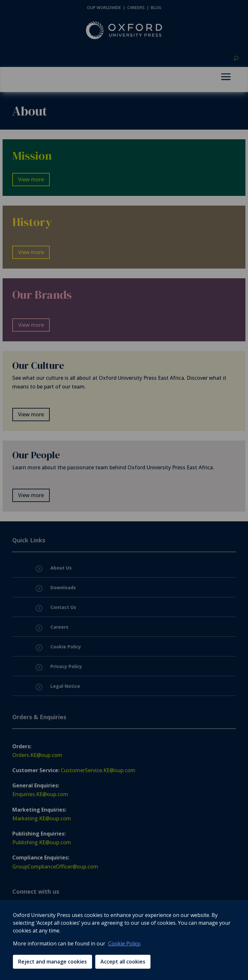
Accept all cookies (123, 962)
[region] (124, 940)
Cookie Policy (124, 943)
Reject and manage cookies (52, 962)
